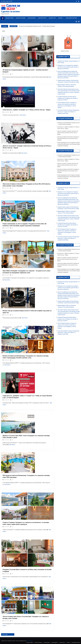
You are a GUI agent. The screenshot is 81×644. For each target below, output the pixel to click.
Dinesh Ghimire (30, 641)
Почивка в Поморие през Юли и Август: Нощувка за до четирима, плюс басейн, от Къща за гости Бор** (68, 98)
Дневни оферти (64, 57)
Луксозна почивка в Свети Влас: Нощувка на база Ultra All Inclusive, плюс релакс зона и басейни (68, 138)
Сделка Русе (52, 18)
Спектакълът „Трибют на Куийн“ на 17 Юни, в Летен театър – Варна (26, 110)
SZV (12, 74)
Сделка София (9, 18)
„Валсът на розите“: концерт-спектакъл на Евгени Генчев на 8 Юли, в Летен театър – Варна (68, 133)
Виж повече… (23, 115)
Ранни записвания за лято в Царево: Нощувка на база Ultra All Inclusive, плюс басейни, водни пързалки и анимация (69, 144)
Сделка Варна (32, 18)
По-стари (5, 634)
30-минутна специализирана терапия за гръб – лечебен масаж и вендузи (37, 26)
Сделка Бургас (42, 18)
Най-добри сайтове (71, 18)
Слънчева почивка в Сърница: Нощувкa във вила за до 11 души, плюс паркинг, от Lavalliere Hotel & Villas (68, 112)
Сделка (60, 18)
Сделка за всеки (10, 11)
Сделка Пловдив (21, 18)
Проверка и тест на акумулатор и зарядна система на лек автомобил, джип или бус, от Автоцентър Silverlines (68, 67)
